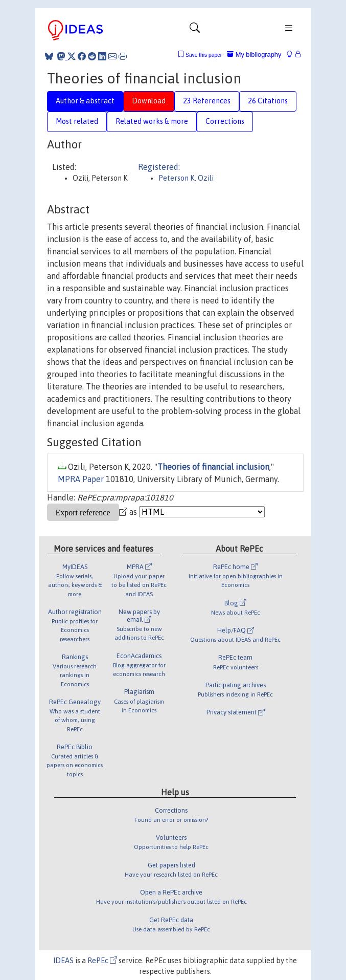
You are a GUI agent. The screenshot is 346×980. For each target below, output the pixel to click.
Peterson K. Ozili (186, 178)
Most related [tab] (77, 121)
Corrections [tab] (225, 121)
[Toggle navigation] (195, 30)
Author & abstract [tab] (85, 101)
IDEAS (63, 961)
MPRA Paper (81, 479)
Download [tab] (149, 101)
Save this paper (204, 55)
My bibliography (254, 55)
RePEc (102, 961)
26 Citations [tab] (268, 101)
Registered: (159, 167)
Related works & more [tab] (152, 121)
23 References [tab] (207, 101)
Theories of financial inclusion (213, 467)
